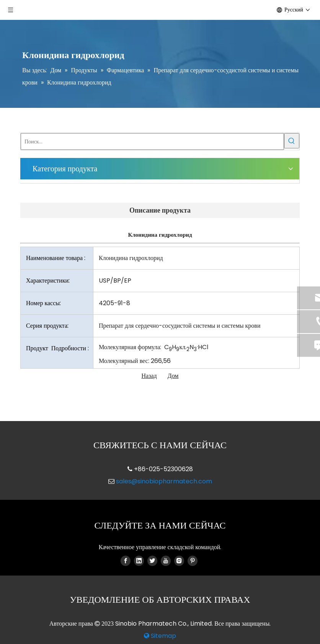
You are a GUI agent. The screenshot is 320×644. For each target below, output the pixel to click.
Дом (173, 376)
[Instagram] (179, 561)
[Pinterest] (193, 561)
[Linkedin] (139, 561)
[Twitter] (152, 561)
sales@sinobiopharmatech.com (164, 481)
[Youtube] (166, 561)
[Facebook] (126, 561)
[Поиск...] (152, 141)
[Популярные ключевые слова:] (292, 141)
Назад (149, 376)
